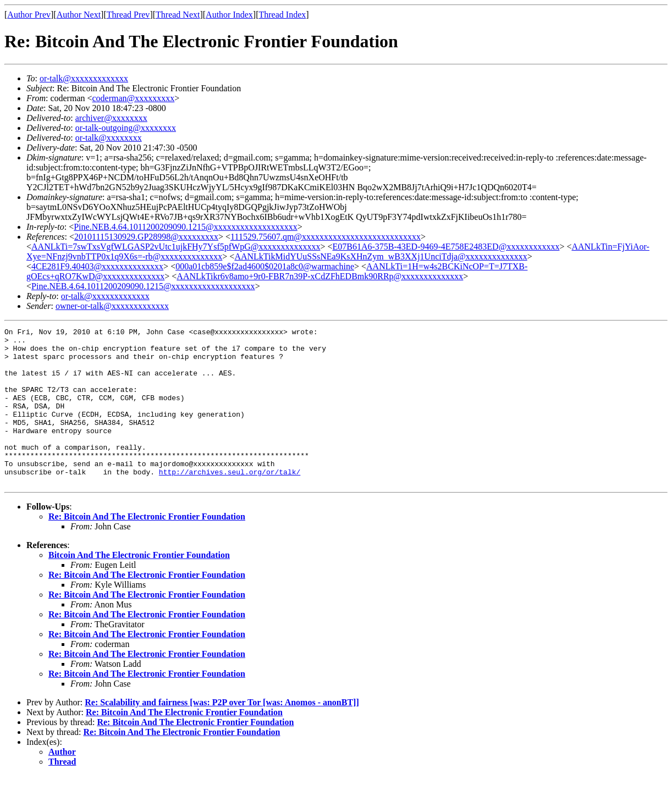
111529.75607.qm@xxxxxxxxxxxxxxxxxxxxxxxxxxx (326, 237)
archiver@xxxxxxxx (111, 118)
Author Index (229, 15)
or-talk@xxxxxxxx (109, 138)
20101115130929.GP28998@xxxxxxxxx (146, 237)
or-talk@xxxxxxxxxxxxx (84, 78)
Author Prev (29, 15)
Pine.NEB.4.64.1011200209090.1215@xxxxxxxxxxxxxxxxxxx (186, 227)
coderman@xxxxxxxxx (134, 98)
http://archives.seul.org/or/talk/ (230, 501)
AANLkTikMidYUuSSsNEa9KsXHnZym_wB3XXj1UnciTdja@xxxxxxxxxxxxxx (381, 256)
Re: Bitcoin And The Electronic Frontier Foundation (147, 548)
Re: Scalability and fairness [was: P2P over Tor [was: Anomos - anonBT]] (222, 734)
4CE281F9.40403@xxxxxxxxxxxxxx (97, 266)
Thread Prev (128, 15)
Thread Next (178, 15)
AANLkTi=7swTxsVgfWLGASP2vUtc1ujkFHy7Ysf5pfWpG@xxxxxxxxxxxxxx (176, 247)
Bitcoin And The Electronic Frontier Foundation (139, 586)
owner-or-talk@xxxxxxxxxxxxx (112, 306)
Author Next (79, 15)
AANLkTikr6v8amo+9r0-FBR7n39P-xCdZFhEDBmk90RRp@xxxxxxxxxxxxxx (320, 276)
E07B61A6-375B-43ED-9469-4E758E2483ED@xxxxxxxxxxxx (446, 247)
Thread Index (283, 15)
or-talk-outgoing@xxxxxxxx (126, 128)
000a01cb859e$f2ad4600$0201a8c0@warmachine (265, 266)
